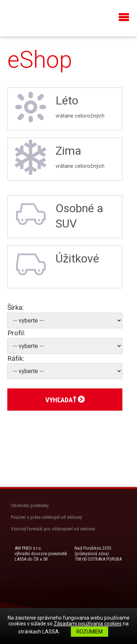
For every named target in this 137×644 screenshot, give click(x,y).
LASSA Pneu (37, 17)
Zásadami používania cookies (88, 624)
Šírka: (16, 307)
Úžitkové (56, 265)
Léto (65, 107)
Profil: (16, 333)
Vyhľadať (65, 400)
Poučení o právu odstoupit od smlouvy (46, 517)
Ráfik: (16, 358)
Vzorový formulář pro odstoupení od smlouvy (53, 529)
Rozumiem (90, 632)
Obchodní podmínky (30, 505)
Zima (65, 157)
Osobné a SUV (58, 215)
